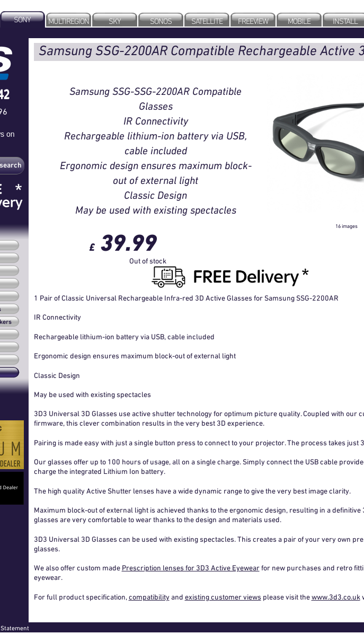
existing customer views (223, 597)
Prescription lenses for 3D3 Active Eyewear (191, 568)
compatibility (149, 597)
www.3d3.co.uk (336, 597)
